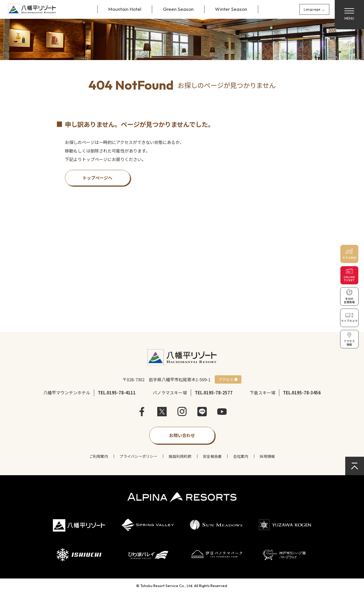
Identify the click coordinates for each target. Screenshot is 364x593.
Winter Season (231, 9)
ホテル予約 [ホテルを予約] (349, 258)
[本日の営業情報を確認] (349, 296)
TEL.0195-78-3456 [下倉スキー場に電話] (302, 393)
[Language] (314, 9)
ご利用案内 (99, 456)
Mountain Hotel (125, 9)
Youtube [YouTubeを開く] (222, 412)
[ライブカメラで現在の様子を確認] (349, 318)
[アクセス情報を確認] (349, 339)
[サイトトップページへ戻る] (32, 9)
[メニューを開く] (349, 15)
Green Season (178, 9)
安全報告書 (212, 456)
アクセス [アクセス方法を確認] (226, 379)
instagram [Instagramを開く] (182, 412)
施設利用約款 (180, 456)
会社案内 (241, 456)
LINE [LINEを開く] (202, 412)
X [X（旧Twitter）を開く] (162, 412)
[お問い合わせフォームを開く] (182, 435)
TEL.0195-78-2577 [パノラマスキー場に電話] (214, 393)
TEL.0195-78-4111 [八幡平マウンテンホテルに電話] (117, 393)
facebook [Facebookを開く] (142, 412)
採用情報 (267, 456)
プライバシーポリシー (138, 456)
